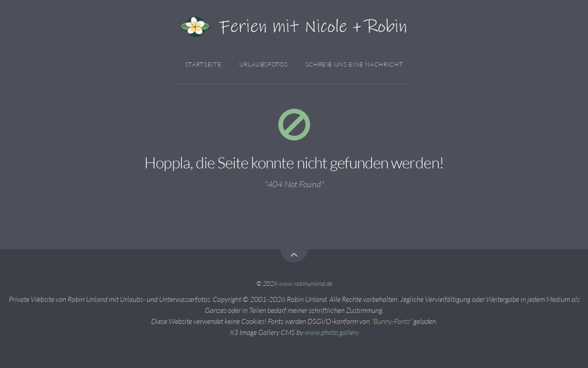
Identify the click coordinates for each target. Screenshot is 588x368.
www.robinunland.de (305, 283)
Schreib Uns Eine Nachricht (354, 64)
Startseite (203, 64)
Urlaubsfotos (264, 64)
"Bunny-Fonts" (392, 321)
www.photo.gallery (332, 332)
